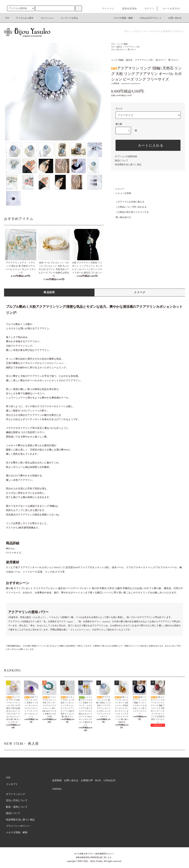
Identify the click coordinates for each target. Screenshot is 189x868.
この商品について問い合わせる (129, 207)
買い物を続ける (121, 217)
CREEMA (57, 789)
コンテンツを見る (67, 18)
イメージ (140, 292)
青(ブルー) (132, 50)
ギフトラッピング (16, 794)
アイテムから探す (23, 18)
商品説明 (49, 292)
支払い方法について (17, 801)
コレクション (45, 18)
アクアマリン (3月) (132, 47)
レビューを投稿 (121, 193)
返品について (121, 161)
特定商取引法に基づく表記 (128, 165)
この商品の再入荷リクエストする (130, 212)
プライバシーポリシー (18, 826)
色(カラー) (121, 50)
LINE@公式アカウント (148, 18)
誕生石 (119, 47)
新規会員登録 (127, 9)
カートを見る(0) (169, 9)
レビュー (118, 189)
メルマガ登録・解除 (121, 18)
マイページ (106, 9)
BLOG (98, 781)
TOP (7, 18)
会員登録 (57, 781)
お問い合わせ (173, 18)
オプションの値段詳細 (126, 156)
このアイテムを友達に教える (128, 202)
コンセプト (12, 784)
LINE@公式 (109, 781)
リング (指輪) (122, 44)
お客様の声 (87, 781)
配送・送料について (17, 807)
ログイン (147, 9)
